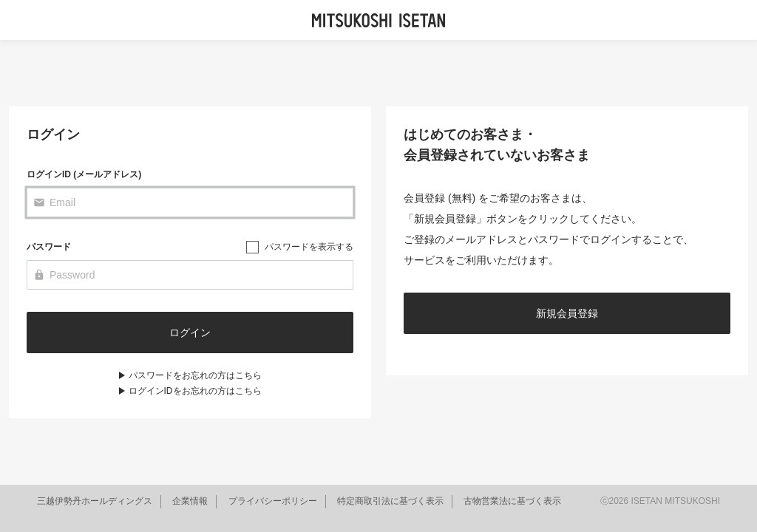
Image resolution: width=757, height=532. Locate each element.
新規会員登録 (567, 313)
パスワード (49, 247)
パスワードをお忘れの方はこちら (195, 375)
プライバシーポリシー (273, 501)
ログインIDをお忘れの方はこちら (195, 391)
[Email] (190, 202)
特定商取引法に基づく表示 (390, 501)
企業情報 (190, 501)
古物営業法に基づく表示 (512, 501)
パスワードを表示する (309, 247)
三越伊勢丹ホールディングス (95, 501)
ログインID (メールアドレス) (84, 174)
